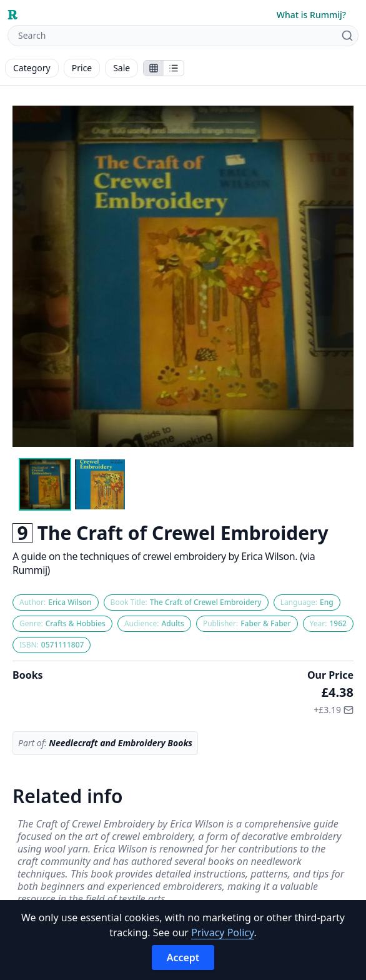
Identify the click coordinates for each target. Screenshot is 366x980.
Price (82, 68)
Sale (121, 68)
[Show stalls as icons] (154, 68)
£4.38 (338, 692)
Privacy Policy (222, 932)
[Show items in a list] (174, 68)
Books (28, 675)
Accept (183, 957)
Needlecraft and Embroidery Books (121, 743)
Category (32, 68)
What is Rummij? (311, 15)
